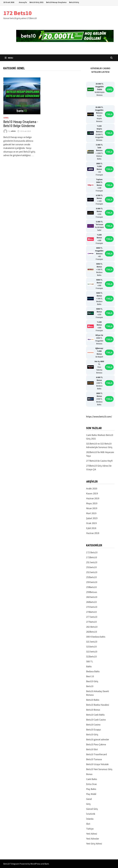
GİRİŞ (110, 89)
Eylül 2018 (91, 528)
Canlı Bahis (92, 779)
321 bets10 (92, 642)
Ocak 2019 (91, 523)
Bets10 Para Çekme (96, 744)
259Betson (92, 592)
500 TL (90, 661)
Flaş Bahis (91, 789)
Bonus (89, 774)
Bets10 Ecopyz (94, 730)
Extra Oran (91, 784)
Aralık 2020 (92, 488)
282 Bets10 (92, 627)
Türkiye (90, 829)
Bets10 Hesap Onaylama (56, 2)
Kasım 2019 (92, 493)
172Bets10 (92, 557)
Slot (88, 824)
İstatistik (91, 814)
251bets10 (91, 567)
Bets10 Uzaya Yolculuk (97, 764)
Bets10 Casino (93, 725)
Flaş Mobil (91, 794)
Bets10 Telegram (11, 864)
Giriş (88, 804)
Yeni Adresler (93, 839)
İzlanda (90, 819)
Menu (9, 58)
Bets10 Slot (92, 749)
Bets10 (90, 686)
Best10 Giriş (92, 681)
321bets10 (91, 647)
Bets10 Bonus (93, 710)
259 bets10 (92, 582)
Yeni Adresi (92, 834)
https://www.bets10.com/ (99, 417)
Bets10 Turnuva (94, 759)
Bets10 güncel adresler (98, 739)
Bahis (89, 666)
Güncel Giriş (92, 809)
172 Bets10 (17, 13)
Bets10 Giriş (74, 2)
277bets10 (91, 622)
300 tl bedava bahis (96, 637)
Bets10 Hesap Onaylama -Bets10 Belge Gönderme (21, 124)
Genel (6, 118)
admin (13, 131)
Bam (47, 864)
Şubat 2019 (92, 518)
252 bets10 (92, 572)
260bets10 (91, 602)
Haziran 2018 (93, 533)
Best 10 (90, 676)
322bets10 (91, 656)
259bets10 (91, 587)
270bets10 (91, 612)
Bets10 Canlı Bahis (95, 715)
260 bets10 (92, 597)
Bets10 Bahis (93, 700)
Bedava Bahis (93, 671)
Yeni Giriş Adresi (94, 844)
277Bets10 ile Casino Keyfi (99, 461)
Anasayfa (23, 2)
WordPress (35, 864)
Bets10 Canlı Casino (96, 720)
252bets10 (91, 577)
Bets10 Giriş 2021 (37, 2)
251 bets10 (92, 562)
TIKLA (109, 114)
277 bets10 (92, 617)
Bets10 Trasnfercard (96, 754)
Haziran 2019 (93, 498)
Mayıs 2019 (92, 503)
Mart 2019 (91, 513)
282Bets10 (92, 632)
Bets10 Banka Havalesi (98, 705)
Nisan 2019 (92, 508)
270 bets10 (92, 607)
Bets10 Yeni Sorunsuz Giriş (99, 769)
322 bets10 (92, 652)
